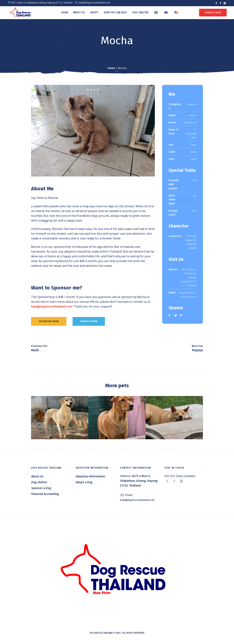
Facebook (170, 315)
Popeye (198, 351)
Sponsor (192, 104)
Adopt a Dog (84, 483)
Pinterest (181, 315)
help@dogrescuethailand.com (94, 3)
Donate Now (213, 13)
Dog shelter (39, 483)
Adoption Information (90, 477)
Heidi (35, 351)
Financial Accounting (45, 495)
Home (111, 68)
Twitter (176, 315)
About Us (37, 477)
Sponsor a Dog (41, 489)
